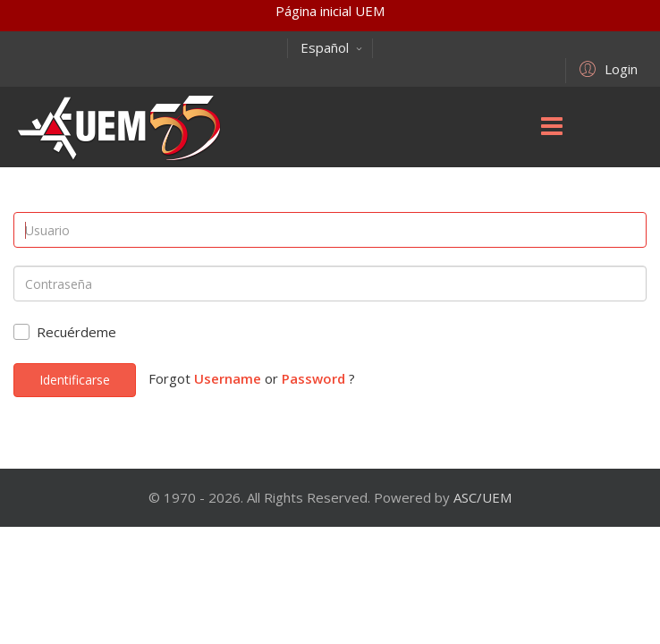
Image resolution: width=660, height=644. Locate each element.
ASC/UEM (482, 497)
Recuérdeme (76, 332)
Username (228, 378)
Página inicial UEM (330, 11)
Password (313, 378)
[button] (606, 68)
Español (332, 47)
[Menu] (552, 127)
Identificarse (75, 380)
